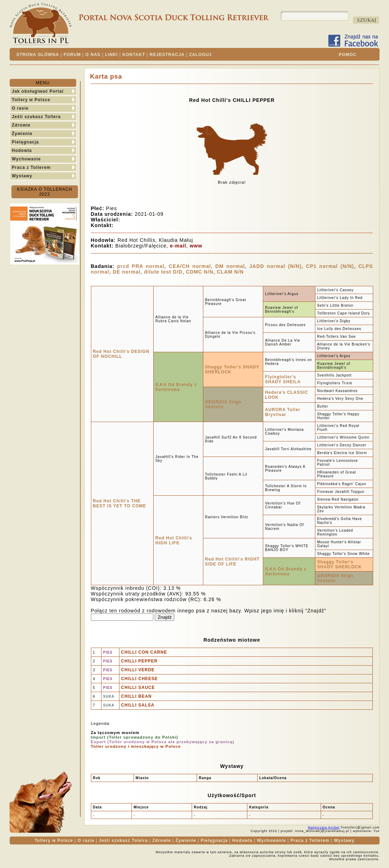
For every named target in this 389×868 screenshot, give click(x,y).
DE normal (127, 272)
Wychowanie (26, 159)
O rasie (20, 108)
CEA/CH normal (190, 266)
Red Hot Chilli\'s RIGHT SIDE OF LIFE (232, 562)
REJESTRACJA (167, 55)
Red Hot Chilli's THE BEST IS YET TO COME (120, 503)
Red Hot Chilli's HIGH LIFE (174, 540)
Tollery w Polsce (31, 100)
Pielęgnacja (26, 142)
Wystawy (22, 176)
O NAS (93, 55)
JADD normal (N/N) (276, 266)
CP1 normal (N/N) (330, 266)
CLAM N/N (230, 272)
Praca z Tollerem (32, 167)
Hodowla (22, 151)
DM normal (230, 266)
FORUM (72, 55)
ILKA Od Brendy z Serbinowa (176, 387)
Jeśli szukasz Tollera (36, 117)
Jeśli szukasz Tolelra (124, 841)
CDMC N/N (200, 272)
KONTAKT (134, 55)
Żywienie (22, 134)
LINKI (111, 55)
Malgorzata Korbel (324, 827)
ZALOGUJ (200, 55)
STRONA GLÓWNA (38, 55)
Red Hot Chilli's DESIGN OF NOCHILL (121, 354)
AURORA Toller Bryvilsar (283, 412)
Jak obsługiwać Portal (38, 91)
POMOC (347, 55)
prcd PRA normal (141, 266)
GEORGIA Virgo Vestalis (223, 404)
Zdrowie (21, 125)
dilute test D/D (163, 272)
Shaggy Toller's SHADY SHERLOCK (339, 564)
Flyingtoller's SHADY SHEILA (283, 379)
